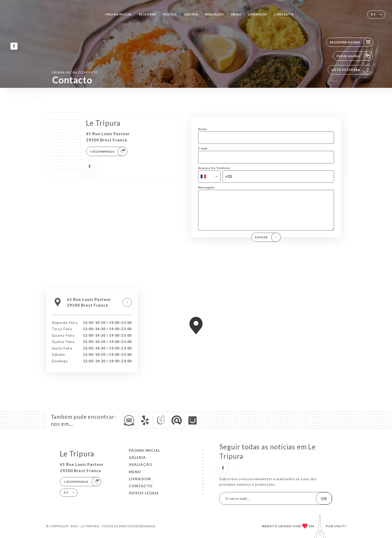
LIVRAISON (257, 14)
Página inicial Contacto (75, 72)
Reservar (148, 14)
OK (324, 499)
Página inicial (119, 14)
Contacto (284, 14)
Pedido (170, 14)
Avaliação (214, 14)
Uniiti (340, 526)
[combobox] (209, 177)
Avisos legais (144, 493)
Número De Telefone (214, 168)
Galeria (191, 14)
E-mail (203, 148)
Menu (236, 14)
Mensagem (206, 187)
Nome (202, 129)
